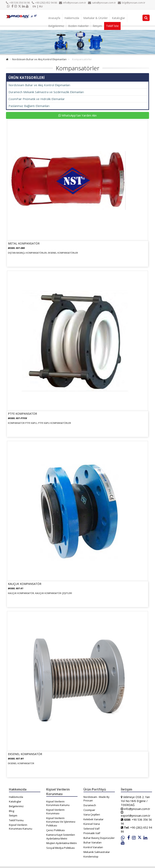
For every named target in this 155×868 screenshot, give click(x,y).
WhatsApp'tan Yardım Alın (77, 115)
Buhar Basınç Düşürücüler (99, 838)
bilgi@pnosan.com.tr (132, 3)
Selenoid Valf (92, 829)
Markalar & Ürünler (95, 18)
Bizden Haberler (78, 26)
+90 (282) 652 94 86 (44, 3)
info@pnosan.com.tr (73, 3)
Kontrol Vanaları (93, 847)
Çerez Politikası (56, 830)
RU (41, 6)
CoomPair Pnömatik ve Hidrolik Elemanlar (37, 99)
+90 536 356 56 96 (18, 3)
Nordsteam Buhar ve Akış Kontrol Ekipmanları (39, 59)
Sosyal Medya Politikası (61, 848)
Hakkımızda (72, 18)
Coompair (89, 810)
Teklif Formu (16, 820)
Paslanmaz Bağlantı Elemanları (29, 106)
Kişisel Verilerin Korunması (55, 812)
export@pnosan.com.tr (136, 816)
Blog (12, 811)
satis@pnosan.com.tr (102, 3)
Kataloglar (118, 18)
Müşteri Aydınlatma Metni (62, 843)
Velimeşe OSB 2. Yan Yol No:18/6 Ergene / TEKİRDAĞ (135, 801)
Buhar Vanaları (93, 842)
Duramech (90, 805)
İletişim (97, 26)
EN (34, 6)
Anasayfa (54, 18)
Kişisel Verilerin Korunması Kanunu (21, 827)
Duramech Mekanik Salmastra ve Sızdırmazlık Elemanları (46, 92)
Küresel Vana (92, 824)
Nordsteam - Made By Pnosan (96, 799)
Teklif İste (112, 26)
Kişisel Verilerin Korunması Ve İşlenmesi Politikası (61, 822)
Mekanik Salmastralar (97, 852)
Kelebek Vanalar (93, 819)
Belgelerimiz (56, 26)
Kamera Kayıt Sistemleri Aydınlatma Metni (61, 837)
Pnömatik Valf (92, 833)
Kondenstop (91, 857)
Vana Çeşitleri (92, 815)
